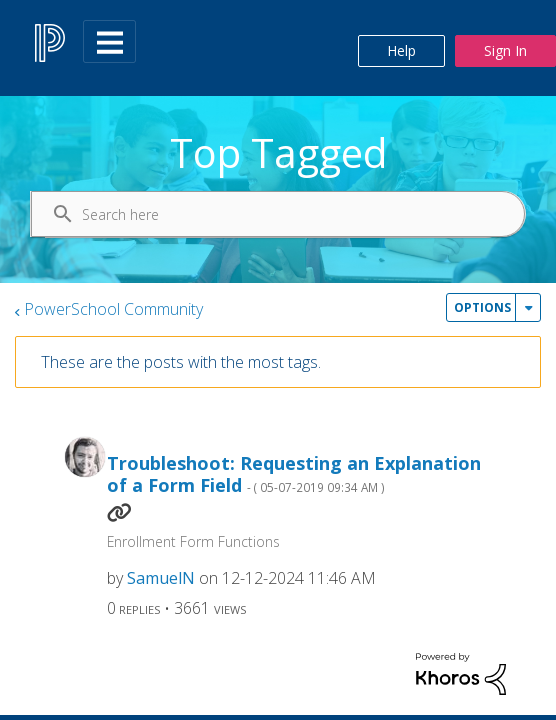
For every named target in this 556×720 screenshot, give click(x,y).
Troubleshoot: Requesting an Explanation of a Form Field (294, 474)
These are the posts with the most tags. (181, 362)
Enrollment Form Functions (193, 541)
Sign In (505, 50)
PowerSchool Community (113, 309)
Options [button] (482, 307)
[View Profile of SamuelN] (161, 578)
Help (401, 50)
